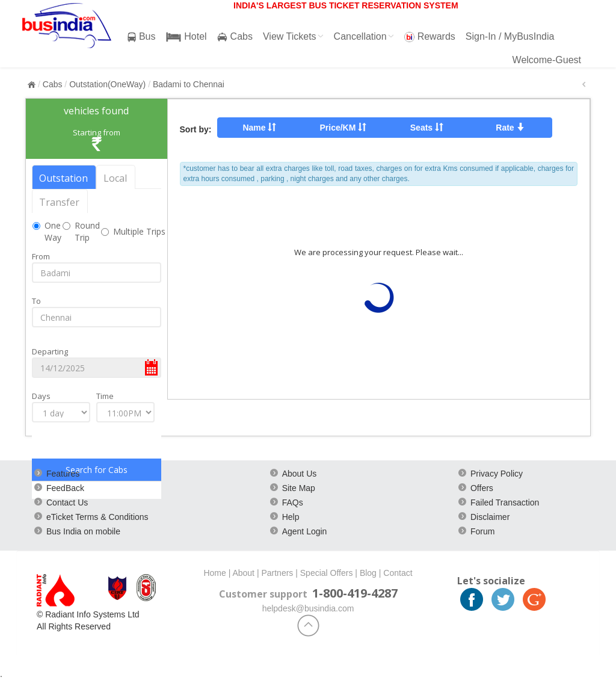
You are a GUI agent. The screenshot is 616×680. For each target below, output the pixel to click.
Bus (142, 37)
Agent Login (305, 531)
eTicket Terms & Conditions (97, 517)
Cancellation (364, 36)
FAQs (293, 502)
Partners (277, 573)
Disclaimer (490, 517)
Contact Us (67, 502)
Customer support (263, 594)
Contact (398, 573)
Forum (482, 531)
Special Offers (327, 573)
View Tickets (293, 36)
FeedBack (65, 488)
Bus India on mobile (83, 531)
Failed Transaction (505, 502)
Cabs (235, 37)
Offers (482, 488)
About (243, 573)
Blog (368, 573)
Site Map (299, 488)
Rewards (430, 37)
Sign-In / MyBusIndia (510, 36)
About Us (300, 474)
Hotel (186, 37)
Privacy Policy (497, 474)
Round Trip (87, 231)
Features (63, 474)
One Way (53, 231)
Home (214, 573)
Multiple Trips (139, 231)
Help (291, 517)
